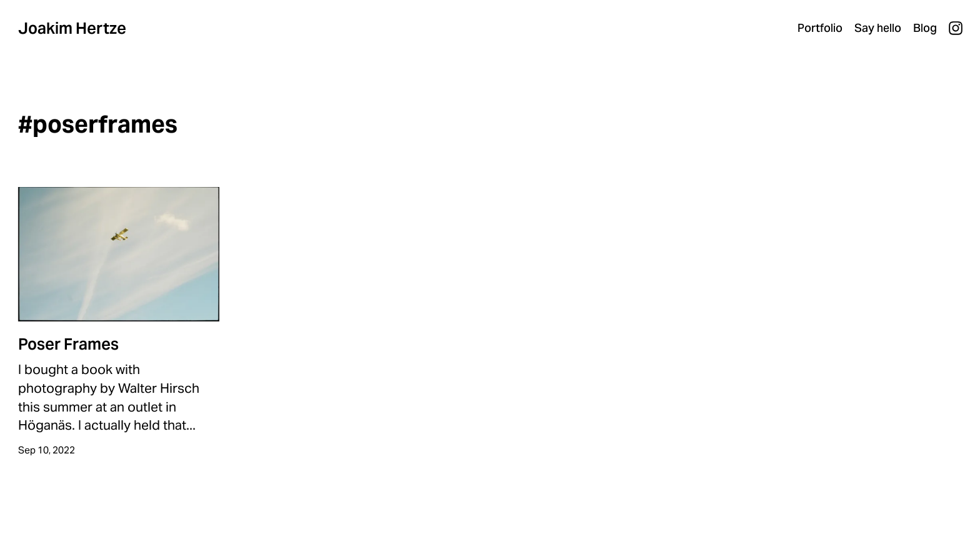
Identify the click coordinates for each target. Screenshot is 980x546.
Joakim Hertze (72, 28)
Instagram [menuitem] (956, 28)
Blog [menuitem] (925, 28)
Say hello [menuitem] (878, 28)
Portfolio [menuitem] (820, 28)
